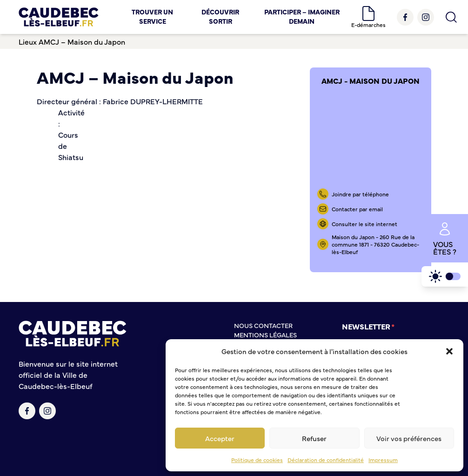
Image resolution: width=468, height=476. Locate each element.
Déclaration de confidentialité (326, 460)
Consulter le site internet (364, 224)
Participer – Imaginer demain (302, 16)
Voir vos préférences (409, 438)
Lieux (28, 41)
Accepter (220, 438)
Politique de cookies (257, 460)
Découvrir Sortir (220, 16)
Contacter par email (357, 209)
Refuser (314, 438)
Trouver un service (152, 16)
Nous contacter (263, 325)
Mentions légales (265, 335)
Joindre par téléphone (360, 194)
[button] (449, 351)
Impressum (383, 460)
